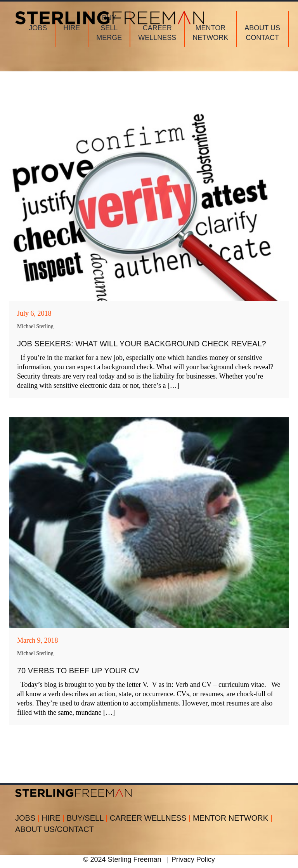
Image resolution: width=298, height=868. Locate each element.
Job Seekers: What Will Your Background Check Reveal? (142, 344)
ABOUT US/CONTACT (55, 829)
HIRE (54, 818)
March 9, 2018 (37, 640)
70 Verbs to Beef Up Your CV (78, 671)
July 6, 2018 (34, 313)
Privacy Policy (193, 859)
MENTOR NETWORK (233, 818)
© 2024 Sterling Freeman (122, 859)
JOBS (29, 818)
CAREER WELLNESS (151, 818)
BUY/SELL (88, 818)
